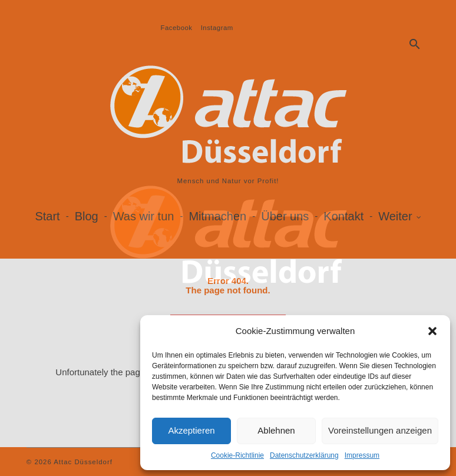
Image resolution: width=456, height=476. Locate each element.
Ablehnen (276, 430)
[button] (432, 331)
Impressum (362, 455)
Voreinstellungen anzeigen (380, 430)
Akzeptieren (191, 430)
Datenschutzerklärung (304, 455)
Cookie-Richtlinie (237, 455)
